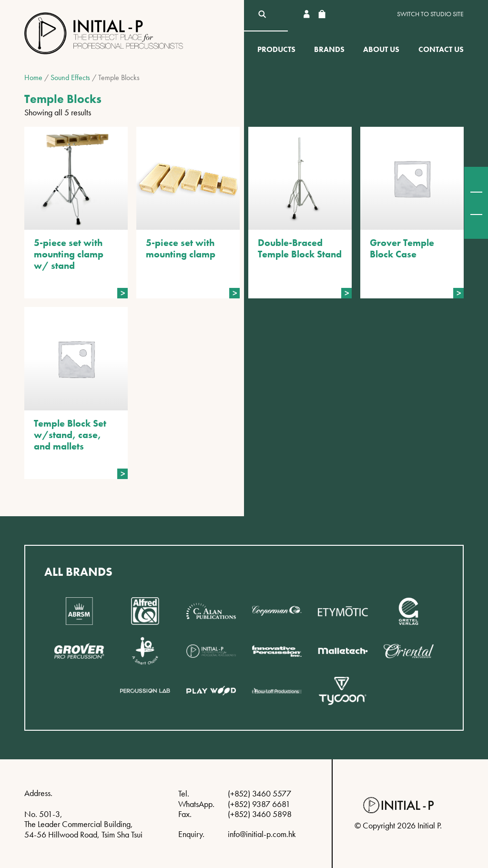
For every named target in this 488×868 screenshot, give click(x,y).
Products (276, 49)
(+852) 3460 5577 (259, 793)
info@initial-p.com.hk (262, 834)
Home (33, 77)
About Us (381, 49)
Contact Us (441, 49)
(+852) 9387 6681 (259, 804)
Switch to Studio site (430, 14)
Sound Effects (70, 77)
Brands (329, 49)
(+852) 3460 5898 (260, 814)
